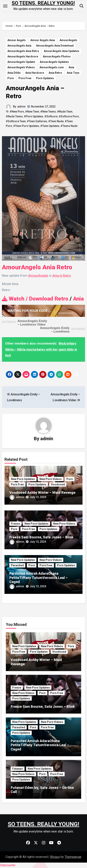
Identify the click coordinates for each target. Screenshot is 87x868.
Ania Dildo (14, 73)
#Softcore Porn (69, 116)
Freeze (15, 524)
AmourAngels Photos (57, 56)
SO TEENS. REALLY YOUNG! (43, 3)
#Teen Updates (50, 126)
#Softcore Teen (16, 121)
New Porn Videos (51, 479)
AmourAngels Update (21, 62)
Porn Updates (45, 78)
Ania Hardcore (35, 73)
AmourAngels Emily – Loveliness (55, 330)
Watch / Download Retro (35, 299)
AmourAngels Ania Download (55, 46)
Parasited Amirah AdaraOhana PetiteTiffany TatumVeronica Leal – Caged (39, 578)
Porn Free (25, 78)
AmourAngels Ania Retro (23, 51)
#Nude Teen (65, 112)
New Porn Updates (23, 479)
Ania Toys (73, 73)
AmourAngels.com (52, 67)
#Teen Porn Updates (26, 126)
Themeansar (73, 857)
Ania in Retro (62, 275)
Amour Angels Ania (43, 40)
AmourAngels (68, 40)
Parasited (17, 565)
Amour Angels (17, 40)
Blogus (55, 857)
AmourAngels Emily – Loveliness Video (32, 323)
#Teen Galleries (37, 121)
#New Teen (32, 112)
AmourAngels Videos (21, 67)
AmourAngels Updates (54, 62)
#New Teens (48, 112)
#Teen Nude (56, 121)
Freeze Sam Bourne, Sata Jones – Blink (41, 537)
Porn (11, 78)
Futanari (18, 769)
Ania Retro (55, 73)
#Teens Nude (69, 126)
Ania (71, 67)
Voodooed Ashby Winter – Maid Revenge (42, 492)
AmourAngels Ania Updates (62, 51)
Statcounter (8, 865)
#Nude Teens (14, 116)
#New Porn (17, 112)
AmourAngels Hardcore (23, 56)
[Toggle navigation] (5, 6)
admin (21, 107)
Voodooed (58, 484)
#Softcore (51, 116)
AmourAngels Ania (19, 46)
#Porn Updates (34, 116)
